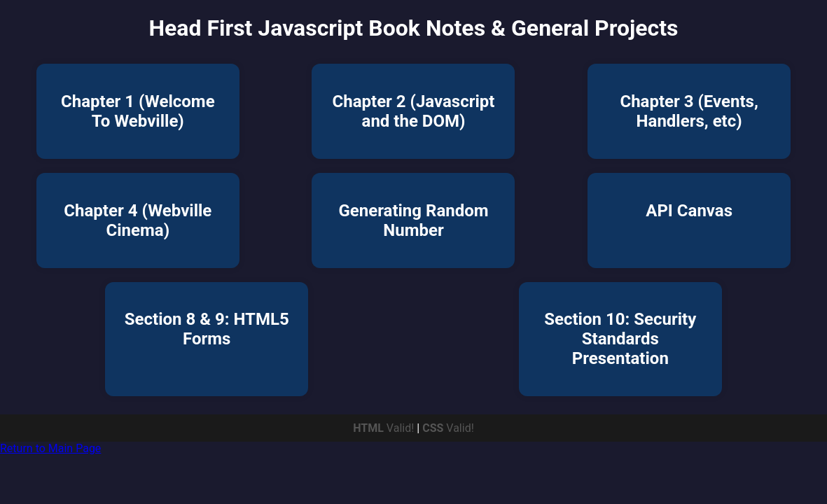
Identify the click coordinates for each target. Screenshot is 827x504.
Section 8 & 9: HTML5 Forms (207, 329)
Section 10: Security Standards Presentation (620, 339)
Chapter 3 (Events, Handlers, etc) (689, 111)
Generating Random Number (413, 220)
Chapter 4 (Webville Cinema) (138, 220)
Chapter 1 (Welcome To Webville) (138, 111)
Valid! (385, 428)
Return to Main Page (50, 448)
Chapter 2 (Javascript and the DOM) (414, 111)
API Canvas (689, 211)
